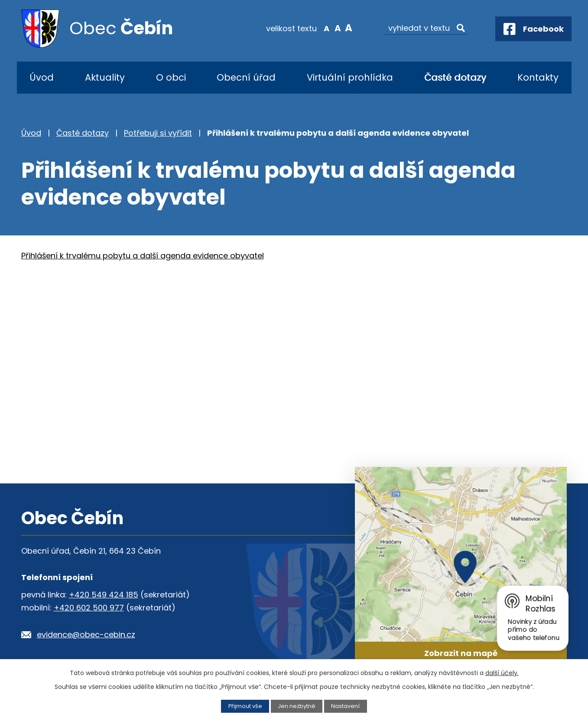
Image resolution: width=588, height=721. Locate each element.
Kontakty (538, 77)
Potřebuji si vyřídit (158, 133)
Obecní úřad (246, 77)
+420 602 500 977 (89, 608)
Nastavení (345, 706)
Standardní (338, 28)
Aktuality (105, 77)
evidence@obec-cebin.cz (86, 635)
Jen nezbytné (297, 706)
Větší (349, 28)
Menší (326, 28)
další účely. (502, 673)
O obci (171, 77)
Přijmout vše (245, 706)
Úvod (42, 77)
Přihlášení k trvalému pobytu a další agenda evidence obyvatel (143, 256)
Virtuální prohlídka (350, 77)
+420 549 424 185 (104, 595)
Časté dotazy (455, 77)
